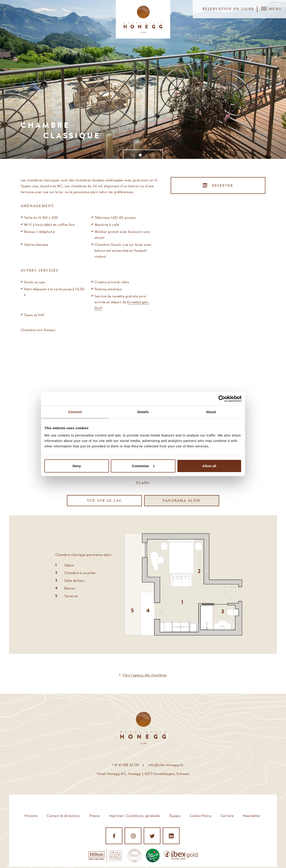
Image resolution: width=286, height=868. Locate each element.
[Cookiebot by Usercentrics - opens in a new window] (222, 399)
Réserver (222, 186)
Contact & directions (64, 815)
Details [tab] (143, 412)
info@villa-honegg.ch (166, 765)
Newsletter (252, 815)
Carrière (227, 815)
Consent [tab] (75, 412)
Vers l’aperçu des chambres (145, 675)
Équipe (175, 815)
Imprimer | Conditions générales (135, 815)
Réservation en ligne (228, 9)
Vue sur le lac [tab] (104, 501)
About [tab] (211, 412)
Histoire (31, 815)
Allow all (209, 466)
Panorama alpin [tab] (182, 501)
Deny (77, 466)
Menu (271, 9)
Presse (95, 815)
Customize (143, 466)
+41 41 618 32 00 (125, 765)
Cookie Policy (200, 815)
